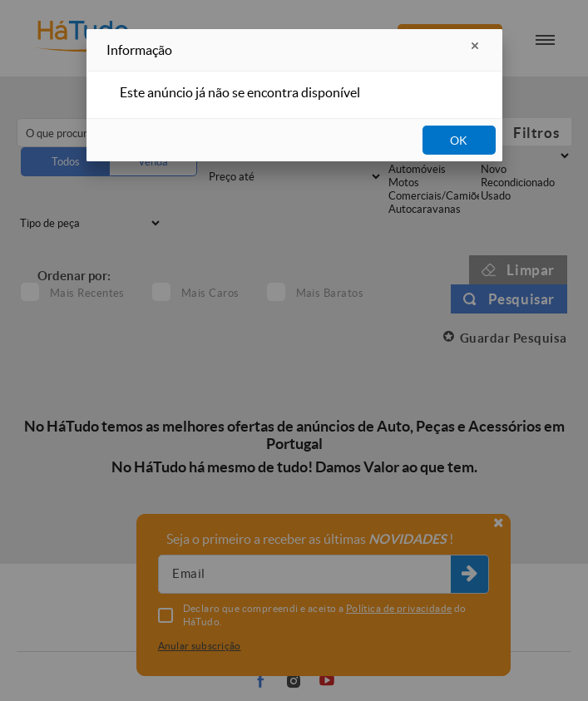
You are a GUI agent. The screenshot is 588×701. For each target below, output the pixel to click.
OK (459, 141)
